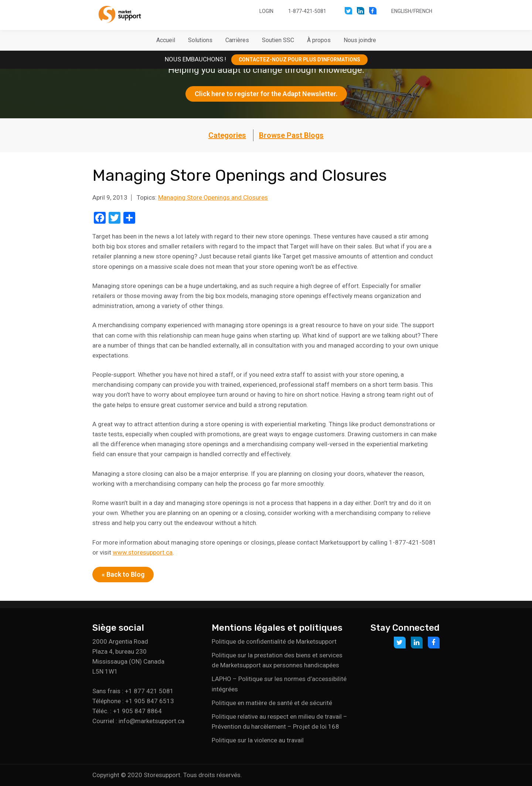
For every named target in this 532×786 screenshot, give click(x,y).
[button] (200, 40)
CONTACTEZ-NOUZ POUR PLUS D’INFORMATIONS (299, 60)
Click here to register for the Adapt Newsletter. (266, 94)
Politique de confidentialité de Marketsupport (274, 641)
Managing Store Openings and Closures (213, 197)
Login (266, 11)
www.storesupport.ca (143, 552)
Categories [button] (227, 135)
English (401, 11)
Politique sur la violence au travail (258, 740)
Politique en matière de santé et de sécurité (272, 703)
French (423, 11)
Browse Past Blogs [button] (291, 135)
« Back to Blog (123, 574)
